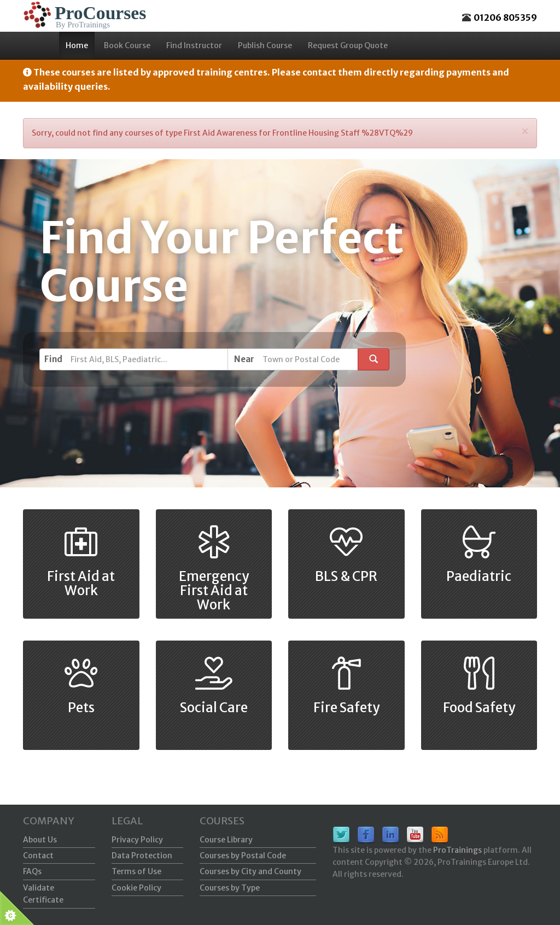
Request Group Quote (348, 45)
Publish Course (265, 45)
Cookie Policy (136, 888)
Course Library (226, 840)
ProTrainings (457, 850)
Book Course (127, 45)
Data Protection (142, 856)
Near (244, 359)
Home (77, 45)
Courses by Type (230, 888)
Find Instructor (194, 45)
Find (53, 359)
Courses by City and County (250, 871)
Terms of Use (136, 871)
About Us (40, 840)
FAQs (32, 871)
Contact (38, 856)
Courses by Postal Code (243, 856)
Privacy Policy (137, 840)
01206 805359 (505, 18)
